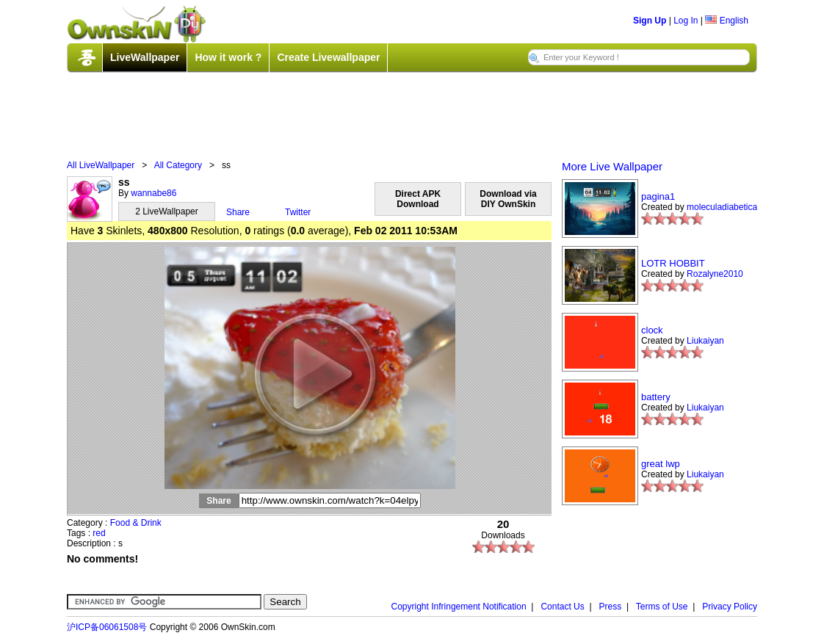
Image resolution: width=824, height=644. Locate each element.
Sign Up (650, 21)
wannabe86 (153, 193)
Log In (686, 21)
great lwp (661, 464)
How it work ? (228, 57)
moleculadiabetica (722, 207)
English (727, 21)
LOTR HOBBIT (673, 263)
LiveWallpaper (145, 57)
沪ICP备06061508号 (107, 627)
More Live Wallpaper (612, 166)
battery (656, 397)
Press (611, 607)
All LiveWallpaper (101, 165)
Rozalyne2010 (715, 274)
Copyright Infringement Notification (459, 607)
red (99, 533)
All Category (178, 165)
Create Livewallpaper (328, 57)
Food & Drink (136, 523)
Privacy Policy (730, 607)
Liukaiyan (705, 341)
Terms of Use (662, 607)
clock (652, 330)
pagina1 (658, 196)
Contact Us (562, 607)
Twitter (298, 212)
